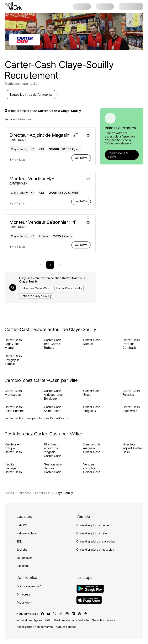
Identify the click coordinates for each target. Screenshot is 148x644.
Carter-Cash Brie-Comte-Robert (53, 344)
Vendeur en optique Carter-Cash (13, 448)
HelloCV (22, 525)
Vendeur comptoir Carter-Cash (92, 468)
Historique (25, 119)
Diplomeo (23, 566)
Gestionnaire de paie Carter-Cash (53, 468)
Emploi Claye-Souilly (69, 288)
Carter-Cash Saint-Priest (53, 409)
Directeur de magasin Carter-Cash (92, 448)
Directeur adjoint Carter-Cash (133, 448)
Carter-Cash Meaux (92, 342)
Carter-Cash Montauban (13, 393)
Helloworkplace (27, 533)
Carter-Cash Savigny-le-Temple (13, 360)
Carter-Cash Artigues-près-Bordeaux (54, 395)
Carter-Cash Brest (92, 393)
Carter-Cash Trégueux (92, 409)
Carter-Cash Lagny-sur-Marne (13, 344)
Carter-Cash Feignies (131, 393)
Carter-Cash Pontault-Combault (131, 344)
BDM (20, 541)
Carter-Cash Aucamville (131, 409)
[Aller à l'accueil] (13, 6)
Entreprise (24, 493)
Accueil (9, 493)
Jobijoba (22, 550)
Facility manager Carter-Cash (13, 468)
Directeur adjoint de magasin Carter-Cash (53, 450)
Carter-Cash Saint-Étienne (14, 409)
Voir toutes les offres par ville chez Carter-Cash (36, 418)
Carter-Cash (43, 493)
